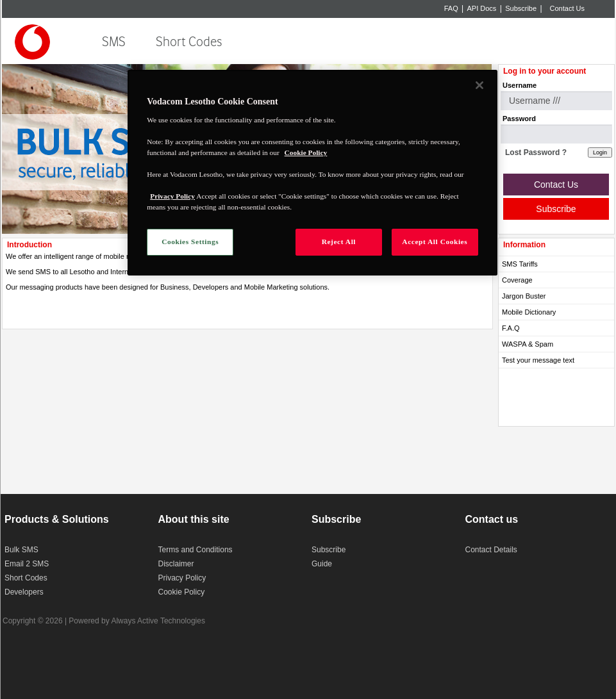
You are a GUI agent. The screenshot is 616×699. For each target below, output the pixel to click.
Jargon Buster (524, 296)
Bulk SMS (21, 550)
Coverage (517, 280)
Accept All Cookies (435, 242)
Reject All (339, 242)
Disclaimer (176, 564)
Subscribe (521, 8)
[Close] (479, 85)
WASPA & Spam (528, 344)
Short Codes (189, 42)
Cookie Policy (182, 592)
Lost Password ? (536, 152)
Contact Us (567, 8)
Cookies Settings (190, 242)
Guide (322, 564)
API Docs (482, 8)
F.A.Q (511, 328)
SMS (114, 42)
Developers (24, 592)
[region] (312, 173)
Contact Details (491, 550)
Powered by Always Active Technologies (137, 621)
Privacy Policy (182, 578)
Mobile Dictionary (529, 312)
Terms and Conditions (196, 550)
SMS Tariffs (520, 264)
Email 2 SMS (27, 564)
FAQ (451, 8)
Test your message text (538, 360)
